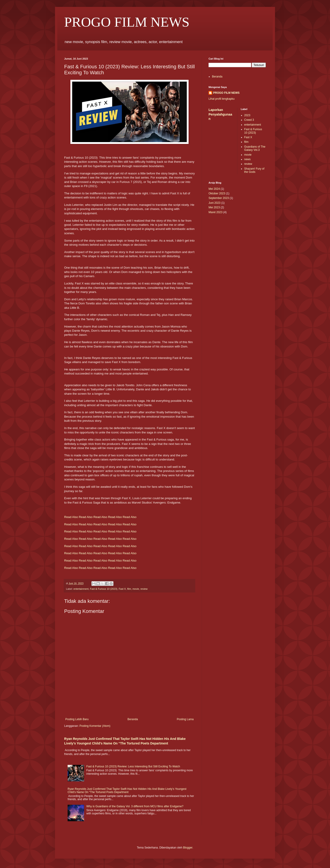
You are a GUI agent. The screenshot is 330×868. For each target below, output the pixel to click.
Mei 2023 (214, 207)
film (129, 589)
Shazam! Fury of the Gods (254, 170)
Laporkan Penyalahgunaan (220, 114)
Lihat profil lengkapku (221, 99)
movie (136, 589)
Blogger (188, 848)
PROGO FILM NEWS (127, 22)
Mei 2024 (214, 189)
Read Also (71, 517)
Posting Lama (185, 719)
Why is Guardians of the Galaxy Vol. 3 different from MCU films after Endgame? (135, 806)
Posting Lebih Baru (77, 719)
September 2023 (219, 198)
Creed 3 (249, 120)
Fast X (122, 589)
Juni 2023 (214, 203)
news (247, 159)
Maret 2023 (216, 212)
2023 (247, 115)
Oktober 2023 (217, 193)
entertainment (81, 589)
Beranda (133, 719)
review (144, 589)
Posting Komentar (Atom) (95, 726)
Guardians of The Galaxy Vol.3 (255, 148)
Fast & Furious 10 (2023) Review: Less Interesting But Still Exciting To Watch (133, 766)
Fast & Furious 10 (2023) (103, 589)
